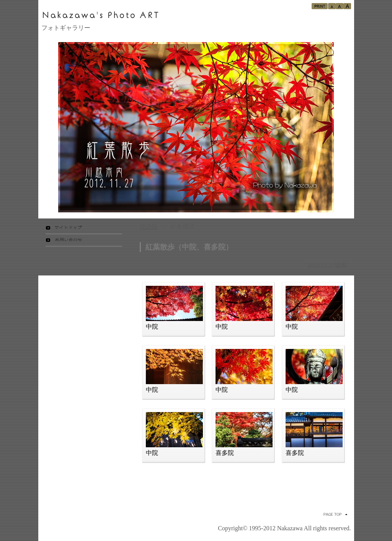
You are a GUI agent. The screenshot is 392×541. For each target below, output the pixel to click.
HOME (149, 226)
